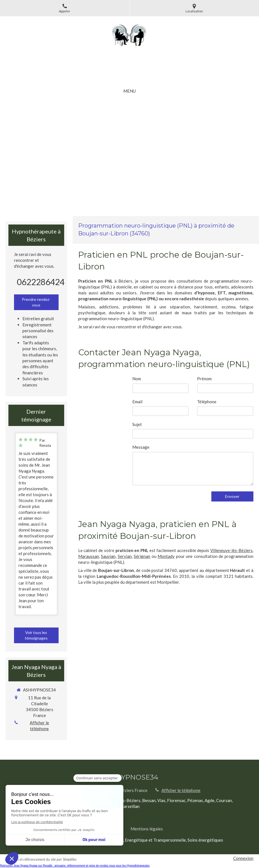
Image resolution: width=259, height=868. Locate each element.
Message (141, 447)
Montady (166, 556)
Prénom (204, 379)
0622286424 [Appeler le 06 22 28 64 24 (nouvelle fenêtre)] (41, 282)
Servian (125, 556)
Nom (137, 379)
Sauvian (108, 556)
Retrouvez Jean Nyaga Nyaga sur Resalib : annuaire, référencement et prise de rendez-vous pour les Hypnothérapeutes (75, 866)
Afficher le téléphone (39, 726)
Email (137, 402)
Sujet (137, 424)
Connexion (243, 858)
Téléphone (207, 402)
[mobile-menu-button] (129, 91)
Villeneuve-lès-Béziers (231, 550)
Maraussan (89, 556)
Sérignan (142, 556)
